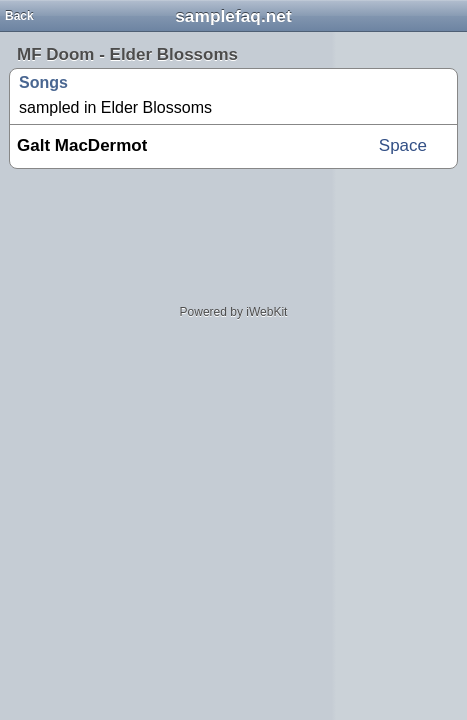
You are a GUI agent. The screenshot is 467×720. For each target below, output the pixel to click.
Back (19, 16)
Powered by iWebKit (234, 312)
